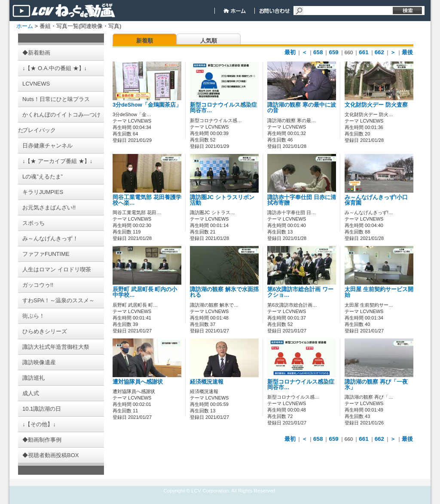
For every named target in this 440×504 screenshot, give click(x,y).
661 (364, 52)
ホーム (25, 26)
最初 (290, 52)
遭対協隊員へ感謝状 (138, 382)
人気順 (209, 41)
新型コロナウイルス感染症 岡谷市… (223, 108)
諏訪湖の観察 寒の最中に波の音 (302, 108)
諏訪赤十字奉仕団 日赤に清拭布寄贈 (302, 200)
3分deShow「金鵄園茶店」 (147, 105)
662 (379, 52)
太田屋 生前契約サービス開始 (379, 292)
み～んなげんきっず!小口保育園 (376, 200)
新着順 (145, 41)
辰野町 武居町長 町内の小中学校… (145, 292)
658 (318, 52)
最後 (407, 52)
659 (333, 52)
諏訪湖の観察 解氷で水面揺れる (224, 292)
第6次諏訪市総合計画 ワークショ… (300, 292)
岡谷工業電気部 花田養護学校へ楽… (147, 200)
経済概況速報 (207, 382)
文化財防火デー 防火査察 (376, 105)
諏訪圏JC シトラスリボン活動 (222, 200)
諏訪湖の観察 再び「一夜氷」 (376, 385)
